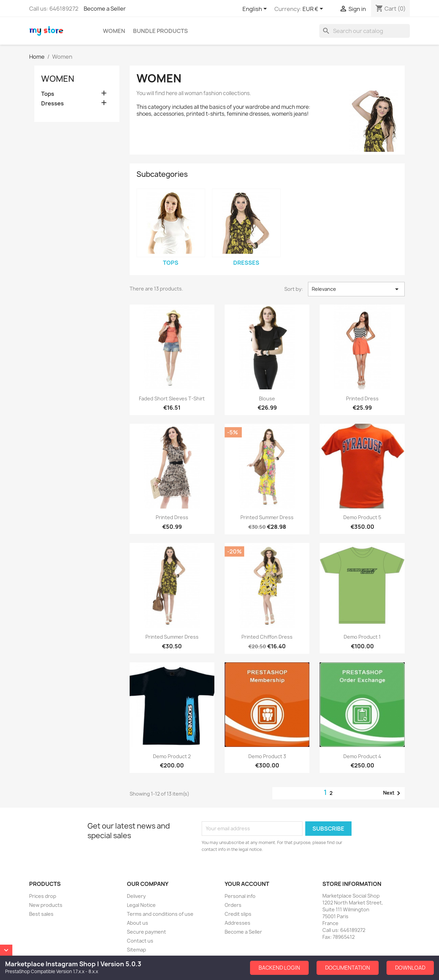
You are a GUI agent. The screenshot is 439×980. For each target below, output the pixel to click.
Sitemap (137, 950)
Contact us (140, 941)
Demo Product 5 (362, 517)
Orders (233, 905)
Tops (48, 94)
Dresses (52, 104)
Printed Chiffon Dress (267, 637)
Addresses (238, 923)
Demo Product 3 (267, 756)
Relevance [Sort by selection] (356, 289)
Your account (247, 884)
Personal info (240, 896)
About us (138, 923)
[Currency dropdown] (314, 9)
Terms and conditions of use (160, 914)
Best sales (41, 914)
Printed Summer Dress (267, 517)
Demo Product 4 (362, 756)
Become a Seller (105, 9)
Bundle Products (161, 31)
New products (46, 905)
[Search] (365, 31)
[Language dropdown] (256, 9)
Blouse (267, 398)
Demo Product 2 (172, 756)
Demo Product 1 (362, 637)
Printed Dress (362, 398)
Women (114, 31)
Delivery (136, 896)
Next (393, 793)
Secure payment (146, 932)
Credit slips (238, 914)
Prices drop (43, 896)
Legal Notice (141, 905)
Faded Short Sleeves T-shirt (172, 398)
